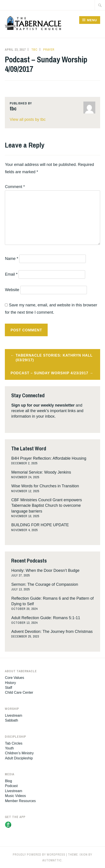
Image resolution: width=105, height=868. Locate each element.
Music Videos (15, 796)
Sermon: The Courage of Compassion (45, 584)
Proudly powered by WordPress (39, 855)
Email (11, 274)
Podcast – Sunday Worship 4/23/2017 (49, 373)
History (10, 683)
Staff (8, 688)
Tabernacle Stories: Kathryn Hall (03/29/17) (54, 358)
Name (11, 259)
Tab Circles (14, 743)
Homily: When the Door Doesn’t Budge (45, 570)
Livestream (13, 715)
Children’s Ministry (19, 753)
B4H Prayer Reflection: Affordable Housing (49, 458)
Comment (15, 187)
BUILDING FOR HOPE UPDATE (40, 525)
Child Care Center (19, 692)
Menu (92, 20)
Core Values (14, 678)
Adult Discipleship (19, 758)
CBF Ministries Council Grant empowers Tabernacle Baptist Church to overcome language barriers (47, 505)
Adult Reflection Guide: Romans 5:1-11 (46, 618)
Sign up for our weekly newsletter (43, 405)
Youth (9, 748)
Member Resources (20, 801)
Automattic (52, 860)
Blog (8, 781)
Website (12, 290)
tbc (34, 50)
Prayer (49, 50)
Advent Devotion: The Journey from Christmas (52, 632)
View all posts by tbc (28, 119)
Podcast (11, 786)
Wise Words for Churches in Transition (45, 486)
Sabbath (11, 720)
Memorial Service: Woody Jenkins (41, 472)
